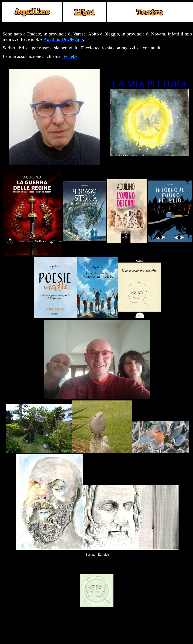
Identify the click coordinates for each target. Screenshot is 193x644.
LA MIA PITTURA (150, 84)
